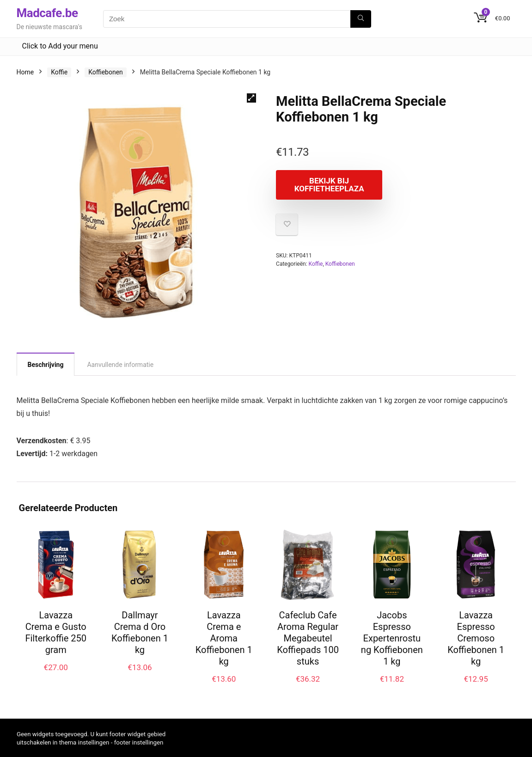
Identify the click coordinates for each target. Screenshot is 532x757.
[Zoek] (361, 19)
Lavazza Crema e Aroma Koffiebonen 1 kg (224, 638)
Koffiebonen (106, 72)
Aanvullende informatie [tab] (120, 365)
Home (25, 72)
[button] (251, 98)
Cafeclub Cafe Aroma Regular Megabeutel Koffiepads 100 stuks (308, 638)
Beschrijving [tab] (46, 365)
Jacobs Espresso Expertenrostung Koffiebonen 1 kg (392, 638)
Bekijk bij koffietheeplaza (329, 185)
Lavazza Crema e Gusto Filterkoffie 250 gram (56, 632)
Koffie (59, 72)
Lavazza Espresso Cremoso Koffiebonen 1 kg (476, 638)
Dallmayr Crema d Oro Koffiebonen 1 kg (140, 632)
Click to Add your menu (60, 46)
